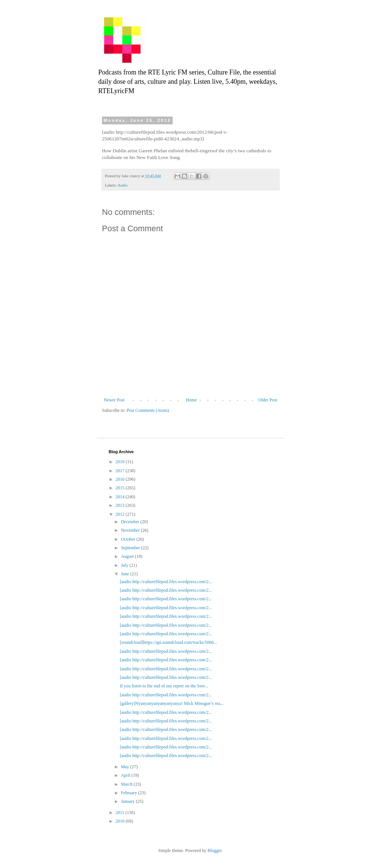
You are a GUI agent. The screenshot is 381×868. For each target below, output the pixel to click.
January (128, 801)
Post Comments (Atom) (148, 410)
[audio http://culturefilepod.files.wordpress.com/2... (166, 582)
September (131, 548)
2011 (121, 813)
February (129, 793)
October (129, 539)
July (125, 565)
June (126, 574)
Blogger (215, 850)
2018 (121, 462)
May (126, 767)
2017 (121, 471)
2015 (121, 488)
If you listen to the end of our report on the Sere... (164, 686)
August (128, 556)
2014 (121, 497)
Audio (123, 185)
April (126, 775)
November (131, 530)
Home (191, 400)
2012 (121, 514)
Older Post (268, 400)
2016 (121, 479)
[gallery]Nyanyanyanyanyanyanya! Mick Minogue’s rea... (172, 703)
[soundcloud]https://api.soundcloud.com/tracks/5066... (169, 642)
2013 (121, 505)
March (127, 784)
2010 (121, 821)
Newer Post (114, 400)
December (131, 522)
